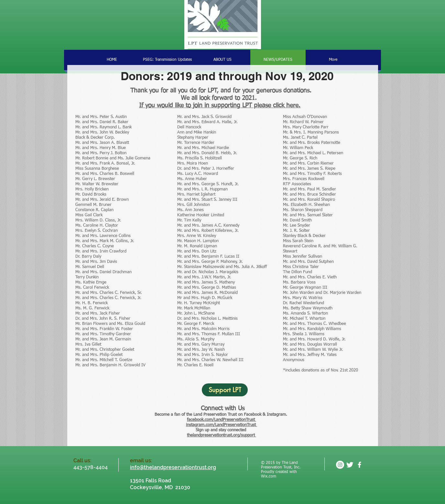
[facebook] (359, 465)
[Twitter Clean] (350, 465)
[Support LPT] (225, 390)
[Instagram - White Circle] (340, 465)
